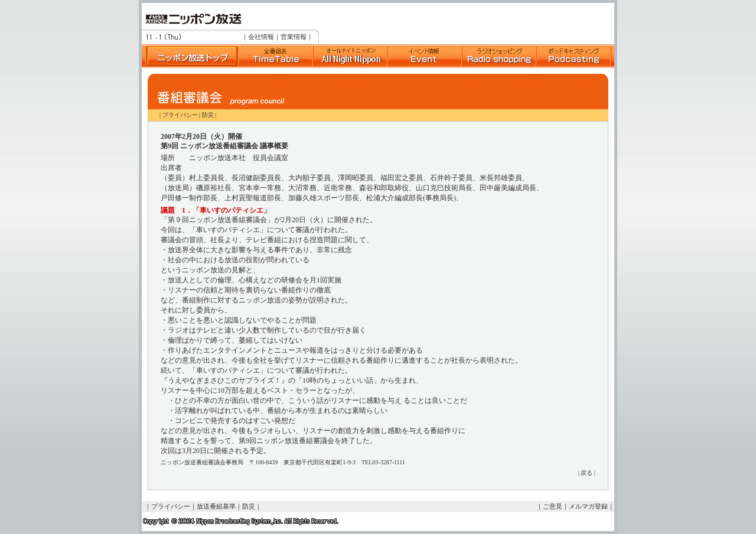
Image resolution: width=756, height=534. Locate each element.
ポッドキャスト (573, 56)
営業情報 (294, 37)
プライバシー (180, 115)
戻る (586, 473)
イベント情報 (425, 56)
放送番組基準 (216, 506)
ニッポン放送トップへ (190, 56)
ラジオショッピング (499, 56)
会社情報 (261, 37)
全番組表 (275, 56)
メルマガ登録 (588, 506)
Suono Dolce (350, 56)
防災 (208, 115)
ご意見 (553, 506)
